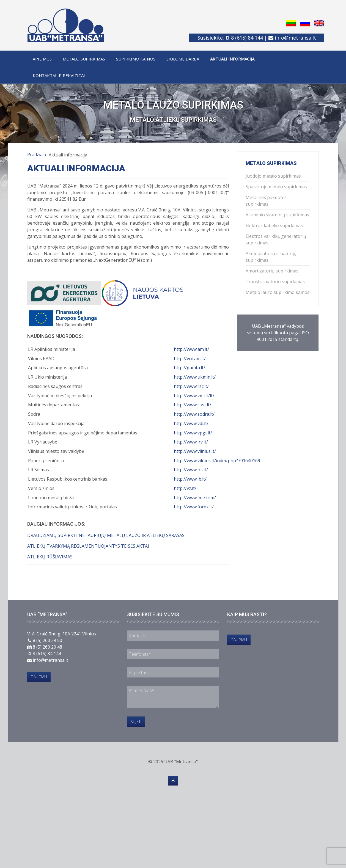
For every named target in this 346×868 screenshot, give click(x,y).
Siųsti (136, 722)
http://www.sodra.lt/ (194, 414)
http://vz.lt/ (185, 488)
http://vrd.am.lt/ (190, 359)
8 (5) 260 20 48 (47, 647)
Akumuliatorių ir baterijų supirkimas (271, 257)
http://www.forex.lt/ (194, 507)
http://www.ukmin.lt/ (195, 377)
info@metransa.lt (295, 38)
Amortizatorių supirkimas (272, 271)
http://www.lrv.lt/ (191, 442)
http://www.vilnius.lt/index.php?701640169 (217, 461)
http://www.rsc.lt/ (191, 386)
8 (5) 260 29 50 (47, 640)
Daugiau (39, 677)
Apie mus (42, 59)
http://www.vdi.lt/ (191, 423)
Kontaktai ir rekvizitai (59, 75)
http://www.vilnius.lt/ (195, 451)
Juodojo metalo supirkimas (273, 176)
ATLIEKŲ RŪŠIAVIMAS (50, 557)
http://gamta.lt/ (190, 368)
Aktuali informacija (232, 59)
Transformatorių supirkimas (275, 282)
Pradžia (35, 155)
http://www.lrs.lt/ (191, 470)
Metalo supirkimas (84, 59)
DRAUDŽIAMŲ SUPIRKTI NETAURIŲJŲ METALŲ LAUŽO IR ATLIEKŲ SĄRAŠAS (106, 535)
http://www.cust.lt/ (193, 405)
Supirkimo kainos (136, 59)
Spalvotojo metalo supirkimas (276, 187)
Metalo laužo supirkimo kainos (278, 292)
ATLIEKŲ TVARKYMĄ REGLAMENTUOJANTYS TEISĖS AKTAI (88, 546)
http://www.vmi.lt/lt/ (194, 396)
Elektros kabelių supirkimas (274, 225)
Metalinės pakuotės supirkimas (266, 201)
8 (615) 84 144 (247, 38)
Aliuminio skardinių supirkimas (277, 215)
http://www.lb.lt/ (190, 479)
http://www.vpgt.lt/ (193, 433)
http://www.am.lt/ (191, 349)
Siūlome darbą (183, 59)
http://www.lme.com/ (195, 498)
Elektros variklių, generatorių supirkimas (276, 239)
